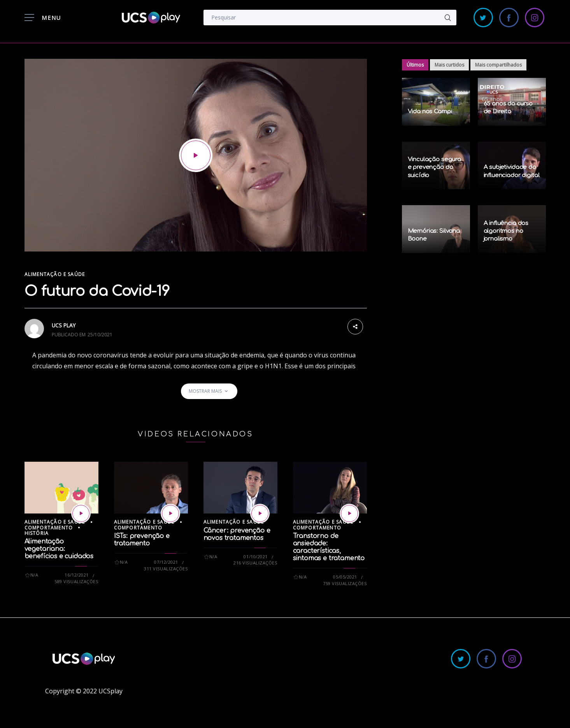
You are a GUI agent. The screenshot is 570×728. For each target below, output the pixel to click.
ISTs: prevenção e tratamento (142, 540)
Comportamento (49, 528)
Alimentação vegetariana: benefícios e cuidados (59, 549)
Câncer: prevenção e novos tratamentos (237, 534)
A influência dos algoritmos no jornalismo (506, 231)
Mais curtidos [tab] (449, 65)
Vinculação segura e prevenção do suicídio (434, 167)
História (37, 533)
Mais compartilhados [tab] (498, 65)
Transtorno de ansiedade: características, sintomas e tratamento (329, 547)
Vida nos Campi (430, 112)
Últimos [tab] (415, 65)
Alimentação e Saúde (55, 274)
